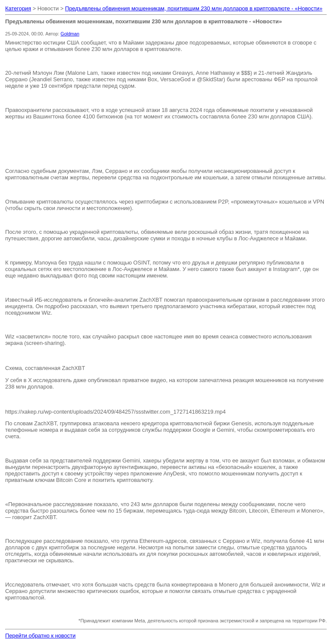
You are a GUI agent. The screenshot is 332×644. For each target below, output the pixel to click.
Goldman (70, 34)
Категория (18, 8)
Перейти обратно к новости (40, 636)
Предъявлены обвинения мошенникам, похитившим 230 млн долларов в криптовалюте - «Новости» (194, 8)
